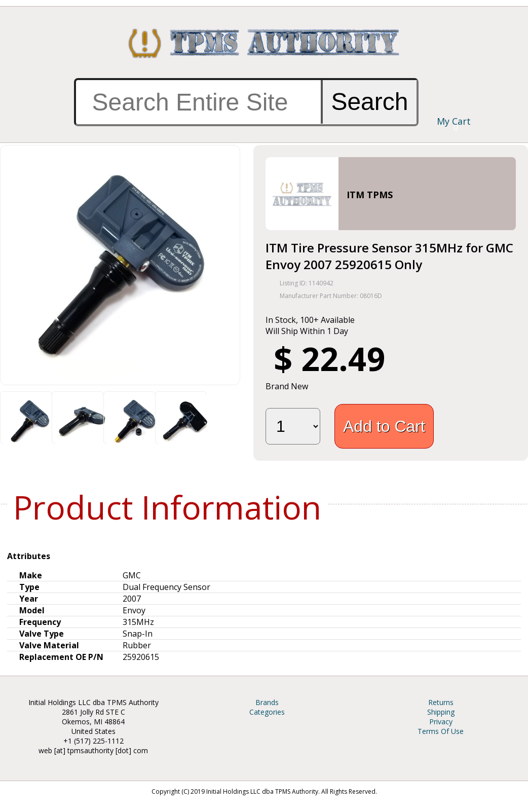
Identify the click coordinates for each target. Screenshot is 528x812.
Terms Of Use (441, 731)
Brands (267, 702)
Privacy (441, 722)
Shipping (441, 712)
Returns (441, 702)
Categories (267, 712)
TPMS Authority (264, 43)
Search (369, 102)
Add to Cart (384, 426)
